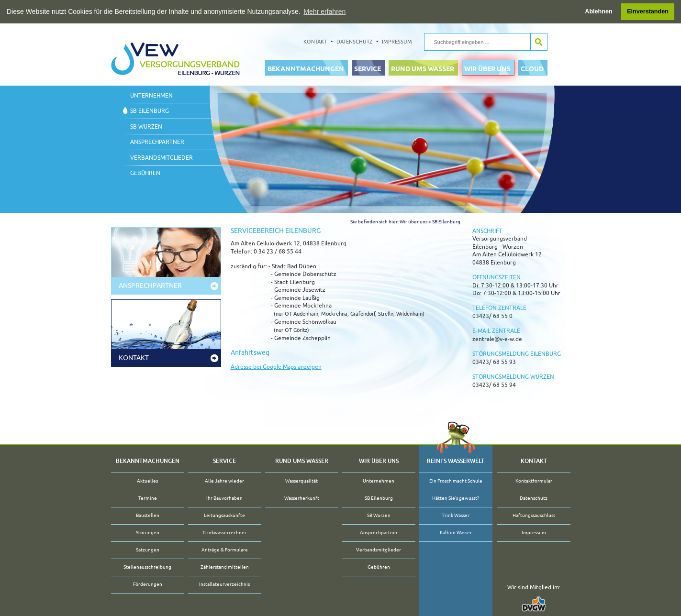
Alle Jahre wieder (224, 481)
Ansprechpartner (157, 142)
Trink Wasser (456, 515)
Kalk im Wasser (456, 533)
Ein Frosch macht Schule (456, 481)
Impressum (397, 41)
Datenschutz (354, 41)
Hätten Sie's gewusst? (456, 498)
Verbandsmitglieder (162, 157)
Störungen (148, 533)
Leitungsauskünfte (224, 515)
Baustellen (148, 515)
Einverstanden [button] (648, 11)
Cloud (532, 68)
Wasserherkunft (302, 498)
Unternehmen (151, 95)
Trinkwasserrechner (224, 533)
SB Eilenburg (150, 111)
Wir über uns (487, 68)
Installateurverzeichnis (224, 584)
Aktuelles (147, 481)
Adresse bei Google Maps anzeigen (276, 366)
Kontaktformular (534, 481)
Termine (148, 498)
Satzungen (148, 550)
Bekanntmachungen (306, 68)
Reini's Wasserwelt (456, 461)
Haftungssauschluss (534, 515)
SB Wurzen (146, 126)
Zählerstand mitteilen (225, 567)
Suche (539, 42)
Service (368, 68)
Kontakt (315, 41)
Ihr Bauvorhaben (224, 498)
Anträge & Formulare (225, 550)
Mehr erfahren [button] (324, 11)
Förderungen (148, 584)
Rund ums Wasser (423, 68)
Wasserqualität (301, 481)
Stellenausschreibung (147, 567)
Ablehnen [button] (598, 11)
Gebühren (145, 173)
